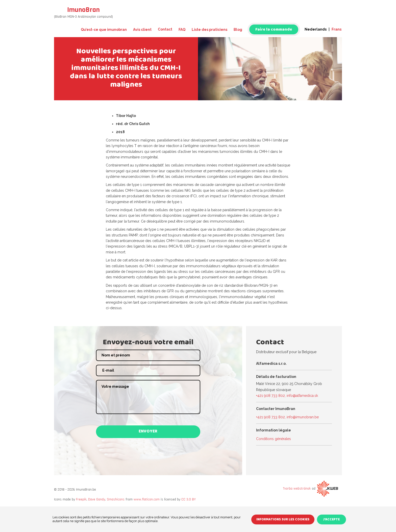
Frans (337, 29)
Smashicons (116, 499)
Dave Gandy (97, 499)
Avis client (142, 30)
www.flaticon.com (147, 499)
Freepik (81, 499)
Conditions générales (274, 439)
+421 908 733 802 (270, 396)
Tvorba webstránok (297, 489)
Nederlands (316, 29)
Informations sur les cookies (283, 520)
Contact (165, 29)
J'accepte (332, 520)
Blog (238, 30)
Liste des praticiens (209, 30)
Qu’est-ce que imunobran (104, 30)
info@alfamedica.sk (302, 396)
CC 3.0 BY (189, 499)
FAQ (182, 30)
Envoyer (148, 432)
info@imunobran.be (303, 417)
